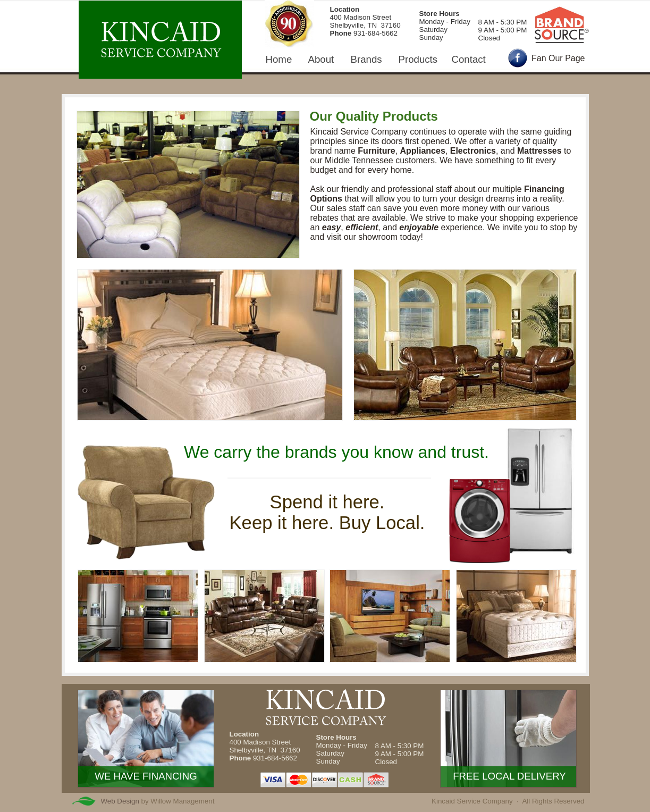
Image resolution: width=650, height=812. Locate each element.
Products (418, 59)
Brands (366, 59)
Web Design (120, 801)
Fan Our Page (558, 58)
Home (279, 59)
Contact (469, 59)
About (321, 59)
